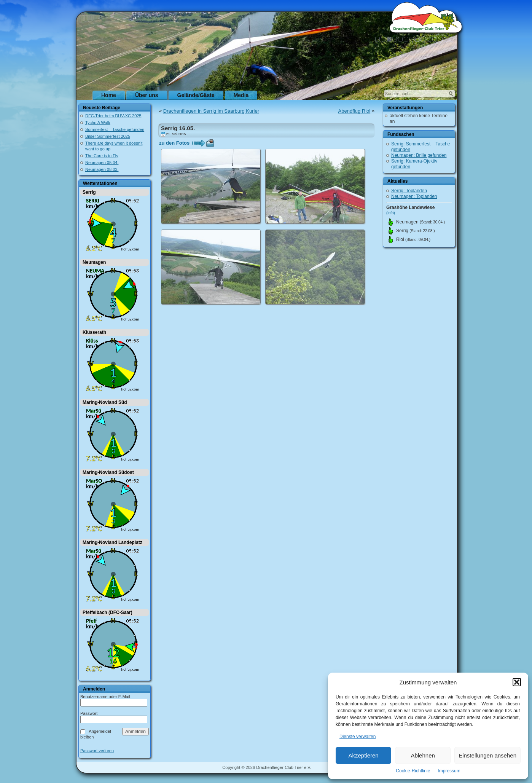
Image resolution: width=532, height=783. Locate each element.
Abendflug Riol (354, 111)
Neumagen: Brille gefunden (419, 155)
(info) (391, 213)
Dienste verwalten (358, 737)
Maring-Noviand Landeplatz (112, 542)
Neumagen (94, 262)
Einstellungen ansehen (487, 755)
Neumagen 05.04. (102, 163)
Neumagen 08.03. (102, 169)
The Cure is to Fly (102, 156)
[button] (517, 682)
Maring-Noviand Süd (105, 402)
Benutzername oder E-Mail (105, 697)
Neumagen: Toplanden (414, 196)
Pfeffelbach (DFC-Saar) (108, 612)
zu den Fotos (174, 143)
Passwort (89, 713)
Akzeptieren (363, 755)
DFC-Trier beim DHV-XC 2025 (113, 116)
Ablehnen (423, 755)
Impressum (449, 771)
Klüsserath (94, 332)
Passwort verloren (97, 751)
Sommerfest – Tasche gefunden (115, 129)
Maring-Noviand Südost (108, 472)
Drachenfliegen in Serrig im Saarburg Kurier (211, 111)
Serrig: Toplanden (409, 191)
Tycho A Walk (98, 123)
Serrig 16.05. (178, 128)
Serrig (89, 192)
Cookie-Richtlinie (413, 771)
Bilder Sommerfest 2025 (108, 136)
